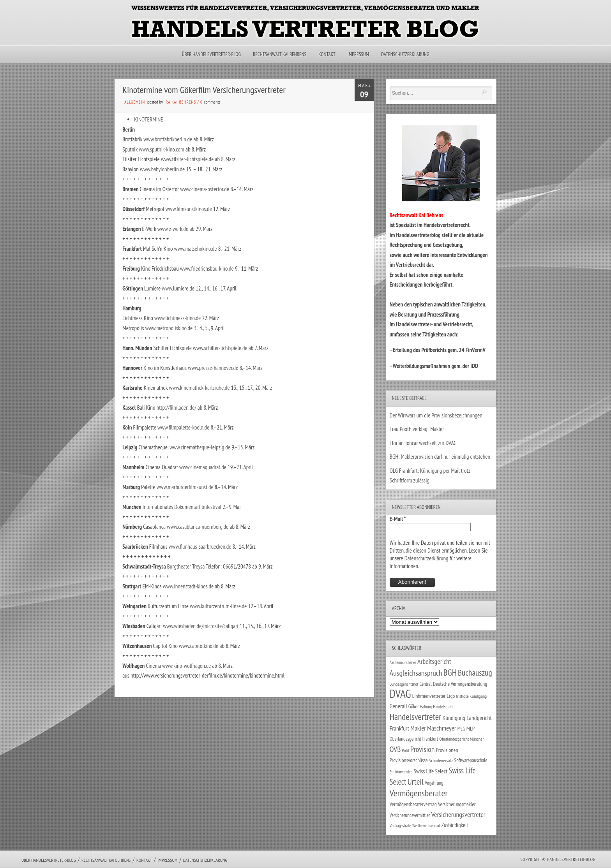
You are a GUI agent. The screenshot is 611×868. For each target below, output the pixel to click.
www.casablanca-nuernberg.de (198, 527)
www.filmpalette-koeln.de (183, 427)
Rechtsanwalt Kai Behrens (280, 54)
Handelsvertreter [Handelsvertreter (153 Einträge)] (416, 717)
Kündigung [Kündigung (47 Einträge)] (454, 718)
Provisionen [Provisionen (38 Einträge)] (447, 750)
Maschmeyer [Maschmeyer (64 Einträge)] (442, 728)
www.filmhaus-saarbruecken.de (200, 547)
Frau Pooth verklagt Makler (417, 429)
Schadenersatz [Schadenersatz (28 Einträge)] (441, 760)
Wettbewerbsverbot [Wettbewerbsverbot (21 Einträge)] (426, 826)
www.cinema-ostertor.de (205, 189)
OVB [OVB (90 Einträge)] (395, 749)
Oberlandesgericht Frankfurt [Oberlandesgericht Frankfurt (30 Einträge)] (414, 739)
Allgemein (135, 102)
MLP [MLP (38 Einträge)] (471, 728)
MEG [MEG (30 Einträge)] (461, 729)
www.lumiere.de (178, 288)
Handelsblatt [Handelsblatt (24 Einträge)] (443, 707)
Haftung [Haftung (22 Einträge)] (426, 707)
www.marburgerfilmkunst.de (185, 487)
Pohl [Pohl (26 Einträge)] (406, 750)
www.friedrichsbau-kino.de (207, 268)
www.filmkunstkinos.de (189, 209)
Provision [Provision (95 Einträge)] (423, 749)
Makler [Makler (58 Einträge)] (418, 728)
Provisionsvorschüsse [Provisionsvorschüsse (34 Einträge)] (409, 760)
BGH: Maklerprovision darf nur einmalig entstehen (440, 457)
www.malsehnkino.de (196, 249)
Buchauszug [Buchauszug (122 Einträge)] (475, 673)
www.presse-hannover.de (213, 368)
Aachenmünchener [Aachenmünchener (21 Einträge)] (403, 662)
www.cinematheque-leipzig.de (200, 447)
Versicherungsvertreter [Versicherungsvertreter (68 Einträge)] (458, 814)
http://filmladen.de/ (177, 408)
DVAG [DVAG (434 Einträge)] (400, 694)
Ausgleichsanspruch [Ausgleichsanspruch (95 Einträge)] (416, 673)
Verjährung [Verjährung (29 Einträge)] (434, 783)
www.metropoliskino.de (169, 328)
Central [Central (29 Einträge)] (426, 684)
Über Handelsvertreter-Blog (211, 54)
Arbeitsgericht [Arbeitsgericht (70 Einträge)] (434, 661)
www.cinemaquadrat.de (203, 467)
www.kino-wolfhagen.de (186, 666)
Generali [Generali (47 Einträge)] (398, 706)
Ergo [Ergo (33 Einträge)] (451, 696)
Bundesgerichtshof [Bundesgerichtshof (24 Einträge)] (404, 684)
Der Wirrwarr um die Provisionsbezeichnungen (436, 415)
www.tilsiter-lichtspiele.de (187, 159)
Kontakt (327, 54)
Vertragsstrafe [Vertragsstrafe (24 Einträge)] (400, 825)
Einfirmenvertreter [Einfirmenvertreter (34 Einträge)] (429, 696)
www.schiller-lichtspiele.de (220, 348)
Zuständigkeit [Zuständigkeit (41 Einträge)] (455, 825)
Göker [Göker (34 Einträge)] (414, 706)
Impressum (358, 54)
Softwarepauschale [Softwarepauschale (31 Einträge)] (471, 760)
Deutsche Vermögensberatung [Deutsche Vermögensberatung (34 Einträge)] (460, 684)
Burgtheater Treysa (186, 566)
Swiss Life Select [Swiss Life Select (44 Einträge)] (431, 771)
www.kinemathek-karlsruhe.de (199, 388)
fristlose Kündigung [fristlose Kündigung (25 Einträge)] (472, 696)
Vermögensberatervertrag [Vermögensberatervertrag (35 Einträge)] (413, 804)
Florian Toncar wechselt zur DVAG (423, 443)
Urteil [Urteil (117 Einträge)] (416, 782)
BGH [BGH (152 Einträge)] (450, 672)
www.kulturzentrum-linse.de (218, 606)
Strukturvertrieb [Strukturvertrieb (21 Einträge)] (401, 772)
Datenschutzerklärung (405, 54)
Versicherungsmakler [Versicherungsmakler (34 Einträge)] (457, 804)
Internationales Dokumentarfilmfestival (182, 507)
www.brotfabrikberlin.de (168, 139)
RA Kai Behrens (181, 102)
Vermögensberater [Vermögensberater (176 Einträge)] (419, 793)
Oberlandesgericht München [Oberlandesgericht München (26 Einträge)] (462, 739)
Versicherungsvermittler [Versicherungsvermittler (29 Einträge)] (410, 815)
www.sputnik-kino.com (161, 149)
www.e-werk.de (173, 229)
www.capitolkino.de (199, 646)
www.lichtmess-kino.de (177, 318)
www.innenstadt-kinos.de (188, 586)
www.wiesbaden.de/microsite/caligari (200, 626)
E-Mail (398, 519)
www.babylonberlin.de (162, 169)
